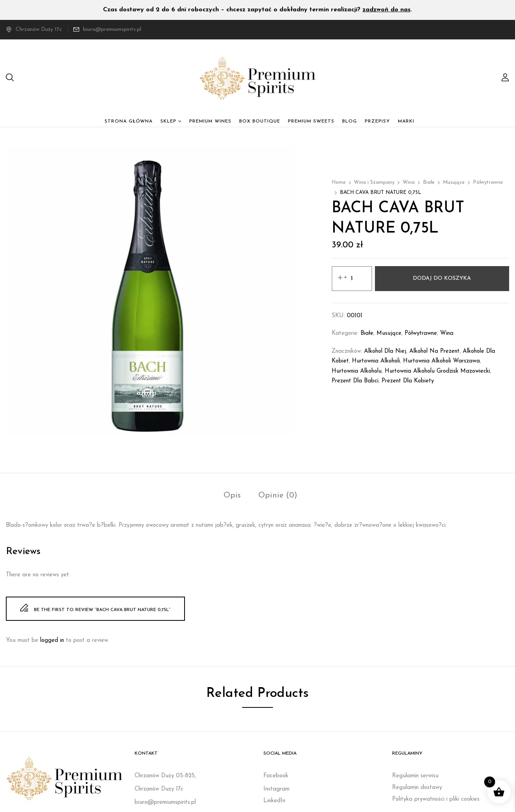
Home (339, 182)
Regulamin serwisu (415, 776)
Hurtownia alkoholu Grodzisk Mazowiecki (437, 371)
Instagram (276, 789)
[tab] (232, 497)
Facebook (276, 776)
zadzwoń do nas (386, 10)
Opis (232, 496)
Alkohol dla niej (385, 351)
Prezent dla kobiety (408, 381)
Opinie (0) (278, 496)
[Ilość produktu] (352, 279)
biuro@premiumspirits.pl (112, 29)
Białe (429, 182)
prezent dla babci (355, 381)
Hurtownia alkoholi (376, 361)
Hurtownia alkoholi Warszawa (441, 361)
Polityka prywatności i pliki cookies (436, 799)
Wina (409, 182)
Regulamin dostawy (417, 788)
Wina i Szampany (374, 182)
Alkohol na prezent (434, 351)
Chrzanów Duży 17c (34, 29)
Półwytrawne (488, 182)
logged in (52, 641)
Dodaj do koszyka (442, 278)
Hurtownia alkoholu (357, 371)
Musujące (454, 182)
